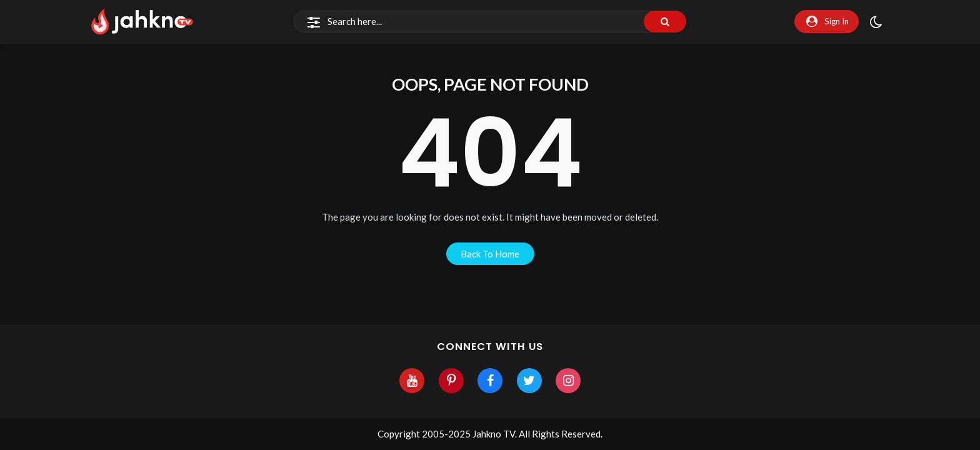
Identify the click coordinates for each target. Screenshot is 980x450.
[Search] (490, 22)
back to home (490, 254)
